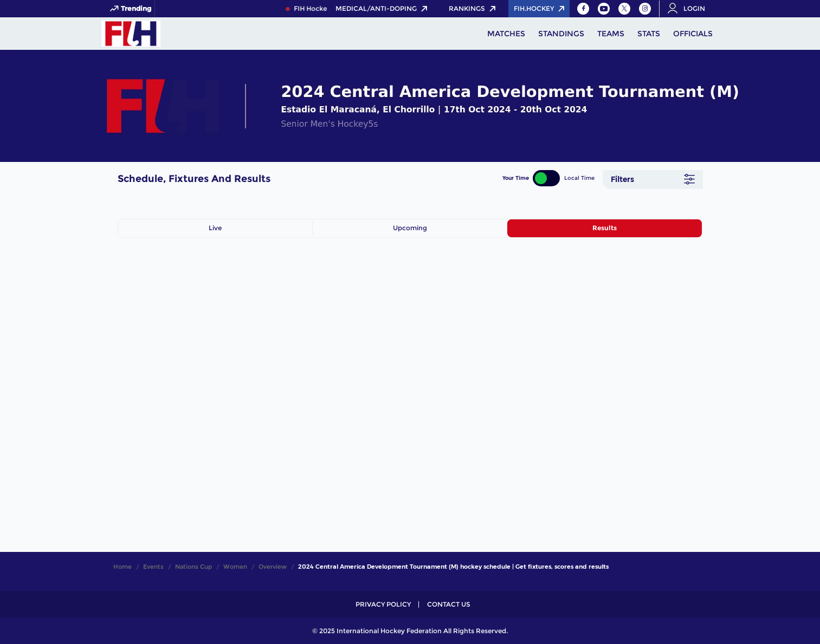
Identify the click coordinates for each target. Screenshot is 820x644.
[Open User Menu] (690, 9)
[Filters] (653, 179)
